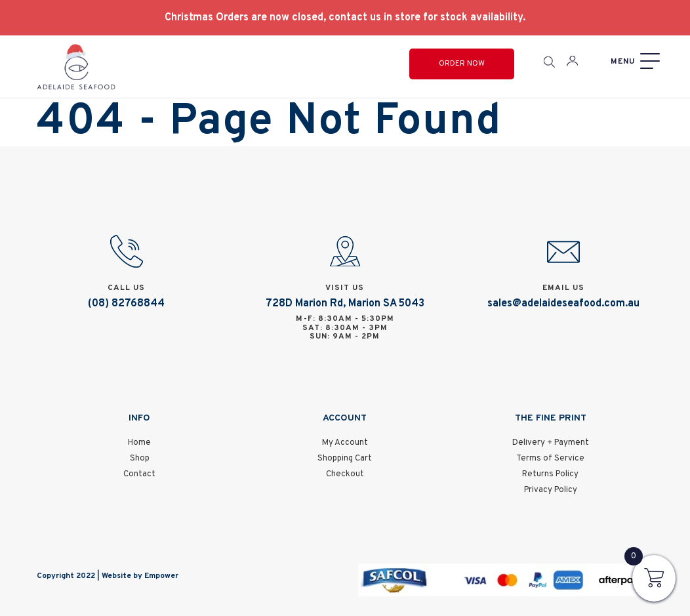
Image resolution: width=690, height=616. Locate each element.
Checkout (345, 474)
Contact (139, 474)
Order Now (462, 64)
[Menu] (634, 61)
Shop (140, 459)
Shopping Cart (345, 459)
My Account (345, 443)
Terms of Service (550, 459)
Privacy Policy (551, 490)
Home (139, 443)
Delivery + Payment (551, 443)
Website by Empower (140, 576)
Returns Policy (550, 474)
